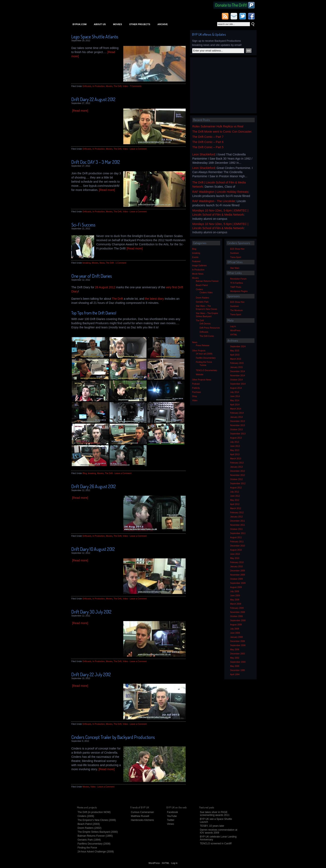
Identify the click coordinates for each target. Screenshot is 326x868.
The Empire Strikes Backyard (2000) (98, 832)
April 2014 (235, 405)
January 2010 (236, 567)
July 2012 (235, 492)
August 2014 (236, 388)
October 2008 (236, 616)
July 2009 (235, 591)
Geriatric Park (202, 302)
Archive (163, 24)
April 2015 (235, 355)
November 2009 (238, 575)
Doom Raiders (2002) (90, 828)
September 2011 (238, 533)
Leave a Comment (138, 149)
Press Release (203, 345)
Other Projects (140, 24)
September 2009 (238, 583)
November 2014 (238, 376)
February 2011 (237, 542)
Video (125, 86)
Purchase (196, 392)
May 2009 (235, 600)
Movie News (198, 274)
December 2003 (238, 654)
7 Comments (136, 86)
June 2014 (235, 396)
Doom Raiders (203, 298)
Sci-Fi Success (83, 225)
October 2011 (236, 529)
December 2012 (238, 471)
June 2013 (235, 446)
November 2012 (238, 475)
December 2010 (238, 546)
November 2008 (238, 612)
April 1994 (235, 674)
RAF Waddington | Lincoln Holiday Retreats (220, 192)
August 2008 (236, 625)
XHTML (234, 335)
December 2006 (238, 641)
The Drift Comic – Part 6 (208, 142)
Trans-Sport (236, 257)
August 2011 (236, 537)
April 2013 (235, 454)
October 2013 (236, 430)
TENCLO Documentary (207, 370)
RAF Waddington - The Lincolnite (214, 201)
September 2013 (238, 434)
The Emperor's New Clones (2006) (97, 820)
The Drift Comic (207, 336)
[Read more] (80, 111)
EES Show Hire (237, 249)
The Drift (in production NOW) (94, 812)
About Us (100, 24)
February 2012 (237, 513)
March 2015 (236, 359)
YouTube (172, 816)
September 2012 (238, 484)
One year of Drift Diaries (92, 276)
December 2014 (238, 371)
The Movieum (236, 310)
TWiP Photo (236, 287)
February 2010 (237, 562)
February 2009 (237, 608)
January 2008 (236, 637)
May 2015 (235, 351)
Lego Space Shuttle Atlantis (95, 37)
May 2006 (235, 650)
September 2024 (238, 347)
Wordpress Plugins (239, 291)
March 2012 (236, 508)
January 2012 (236, 517)
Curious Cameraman (142, 812)
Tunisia (203, 365)
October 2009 (236, 579)
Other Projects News (202, 380)
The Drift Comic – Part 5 (208, 147)
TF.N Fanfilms (237, 283)
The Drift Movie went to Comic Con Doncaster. (222, 132)
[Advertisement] (223, 85)
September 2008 (238, 620)
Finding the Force (204, 362)
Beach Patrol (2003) (89, 824)
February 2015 (237, 363)
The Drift (117, 86)
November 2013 (238, 425)
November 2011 (238, 525)
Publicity (196, 388)
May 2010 (235, 558)
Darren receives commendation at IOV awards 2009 (219, 831)
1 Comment (121, 263)
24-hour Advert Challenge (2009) (96, 852)
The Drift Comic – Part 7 (208, 137)
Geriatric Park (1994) (89, 840)
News (102, 263)
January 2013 (236, 467)
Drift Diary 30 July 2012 (91, 612)
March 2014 (236, 409)
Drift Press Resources (210, 328)
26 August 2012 (105, 287)
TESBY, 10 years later (212, 826)
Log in (233, 326)
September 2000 (238, 662)
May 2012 (235, 500)
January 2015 (236, 367)
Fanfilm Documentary (206, 358)
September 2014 (238, 384)
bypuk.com (80, 24)
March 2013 (236, 459)
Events (195, 257)
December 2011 (238, 521)
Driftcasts (87, 86)
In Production (99, 86)
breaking (86, 263)
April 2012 (235, 504)
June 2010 (235, 554)
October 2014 (236, 380)
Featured (196, 261)
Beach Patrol (202, 285)
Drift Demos (205, 324)
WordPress (235, 331)
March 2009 (236, 604)
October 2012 (236, 479)
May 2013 (235, 450)
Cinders (199, 289)
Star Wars (235, 268)
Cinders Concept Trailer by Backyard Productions (113, 737)
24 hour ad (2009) (204, 354)
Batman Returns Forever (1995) (95, 836)
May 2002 (235, 658)
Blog (85, 473)
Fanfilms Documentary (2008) (94, 844)
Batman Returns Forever (207, 281)
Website (200, 375)
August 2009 (236, 587)
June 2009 (235, 596)
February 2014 (237, 413)
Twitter (171, 820)
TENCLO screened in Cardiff (216, 844)
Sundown (235, 253)
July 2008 (235, 629)
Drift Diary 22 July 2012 (91, 674)
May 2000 (235, 666)
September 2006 (238, 645)
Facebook (172, 812)
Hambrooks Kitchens (142, 820)
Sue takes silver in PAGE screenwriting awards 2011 (215, 814)
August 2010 (236, 550)
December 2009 (238, 571)
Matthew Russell (140, 816)
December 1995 (238, 670)
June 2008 (235, 633)
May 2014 (235, 400)
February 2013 (237, 463)
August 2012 (236, 488)
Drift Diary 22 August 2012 (93, 99)
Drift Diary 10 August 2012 (93, 549)
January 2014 (236, 417)
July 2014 (235, 392)
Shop (194, 396)
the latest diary (154, 299)
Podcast (196, 384)
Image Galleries (199, 266)
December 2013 (238, 421)
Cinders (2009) (86, 816)
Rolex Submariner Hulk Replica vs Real (218, 126)
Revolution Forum (238, 279)
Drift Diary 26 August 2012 (94, 486)
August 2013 (236, 438)
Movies (118, 24)
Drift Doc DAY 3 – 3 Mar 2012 (96, 162)
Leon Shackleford (204, 154)
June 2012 (235, 496)
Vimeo (170, 824)
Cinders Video (206, 293)
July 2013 (235, 442)
